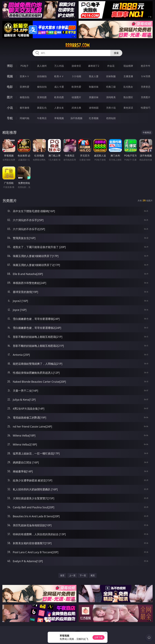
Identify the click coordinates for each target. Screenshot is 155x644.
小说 (10, 108)
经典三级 (111, 87)
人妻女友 (59, 108)
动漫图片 (76, 97)
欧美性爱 (76, 87)
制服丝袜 (94, 87)
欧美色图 (59, 97)
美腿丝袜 (94, 97)
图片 (10, 97)
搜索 (116, 53)
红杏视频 (94, 118)
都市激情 (25, 108)
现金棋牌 (128, 66)
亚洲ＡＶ (25, 76)
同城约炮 (25, 118)
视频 (10, 76)
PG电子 (24, 66)
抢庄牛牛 (146, 66)
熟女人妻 (94, 76)
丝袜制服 (111, 76)
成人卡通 (59, 87)
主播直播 (128, 76)
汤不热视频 (76, 118)
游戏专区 (76, 66)
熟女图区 (128, 97)
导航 (10, 118)
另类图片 (146, 97)
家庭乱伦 (42, 108)
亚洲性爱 (25, 87)
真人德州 (42, 66)
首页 (62, 575)
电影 (10, 87)
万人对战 (59, 66)
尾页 (93, 575)
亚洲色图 (42, 97)
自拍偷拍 (42, 76)
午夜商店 (42, 118)
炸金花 (111, 66)
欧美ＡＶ (59, 76)
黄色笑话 (128, 108)
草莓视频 (59, 118)
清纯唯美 (111, 97)
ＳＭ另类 (146, 76)
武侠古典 (76, 108)
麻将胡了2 (94, 66)
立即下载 (99, 637)
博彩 (10, 66)
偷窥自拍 (25, 97)
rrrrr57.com (77, 45)
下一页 (83, 575)
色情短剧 (111, 118)
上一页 (72, 575)
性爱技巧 (146, 108)
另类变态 (146, 87)
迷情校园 (94, 108)
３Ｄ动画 (76, 76)
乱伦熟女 (128, 87)
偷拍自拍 (42, 87)
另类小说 (111, 108)
